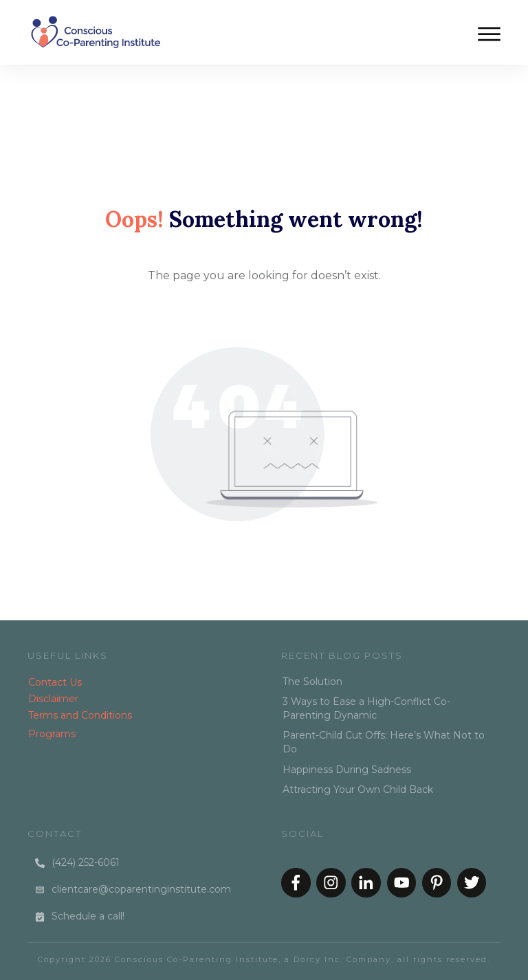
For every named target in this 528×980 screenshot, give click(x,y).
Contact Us (55, 682)
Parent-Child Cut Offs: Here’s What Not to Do (384, 742)
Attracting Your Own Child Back (358, 790)
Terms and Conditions (80, 715)
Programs (52, 734)
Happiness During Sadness (347, 770)
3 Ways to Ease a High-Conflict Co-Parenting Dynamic (366, 708)
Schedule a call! (88, 916)
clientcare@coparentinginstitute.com (141, 889)
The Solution (312, 682)
